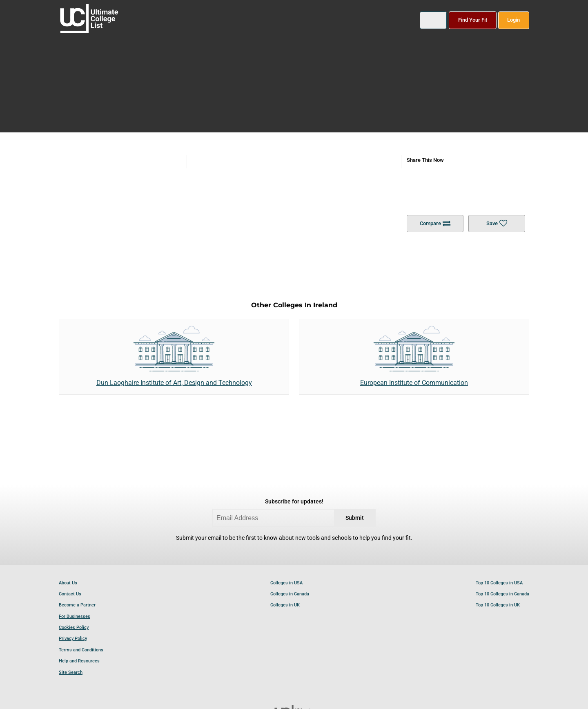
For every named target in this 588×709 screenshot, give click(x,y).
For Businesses (75, 616)
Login (513, 20)
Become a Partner (77, 605)
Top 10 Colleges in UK (498, 605)
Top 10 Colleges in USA (499, 583)
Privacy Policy (73, 639)
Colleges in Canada (290, 594)
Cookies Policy (74, 627)
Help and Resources (79, 661)
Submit (355, 518)
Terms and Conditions (81, 650)
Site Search (71, 672)
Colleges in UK (285, 605)
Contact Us (70, 594)
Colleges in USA (286, 583)
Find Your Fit (473, 20)
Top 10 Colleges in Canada (502, 594)
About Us (68, 583)
